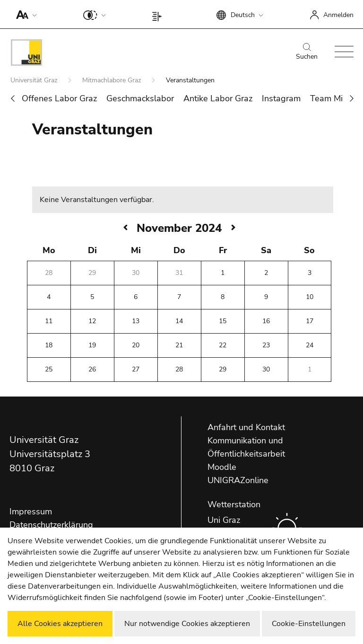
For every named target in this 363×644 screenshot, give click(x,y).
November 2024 (179, 228)
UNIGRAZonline (238, 480)
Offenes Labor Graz (59, 98)
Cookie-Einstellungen (309, 624)
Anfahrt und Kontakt (246, 427)
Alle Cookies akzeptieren (60, 624)
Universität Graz (35, 80)
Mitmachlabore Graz (112, 80)
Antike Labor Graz (218, 98)
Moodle (222, 467)
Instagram (281, 98)
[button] (24, 14)
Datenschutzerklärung (51, 525)
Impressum (31, 512)
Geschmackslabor (140, 98)
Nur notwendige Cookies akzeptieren (187, 624)
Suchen (307, 52)
